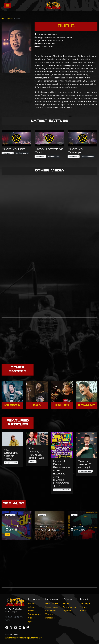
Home (31, 603)
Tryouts (83, 607)
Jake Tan (32, 462)
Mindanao (50, 618)
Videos (31, 618)
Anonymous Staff (11, 463)
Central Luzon (52, 607)
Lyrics (31, 621)
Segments (67, 610)
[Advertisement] (49, 338)
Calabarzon (51, 610)
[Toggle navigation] (8, 5)
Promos (83, 610)
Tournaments (34, 614)
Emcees (10, 18)
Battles (66, 603)
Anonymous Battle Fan (62, 490)
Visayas (49, 614)
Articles (32, 607)
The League (85, 603)
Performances (69, 607)
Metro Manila (52, 603)
